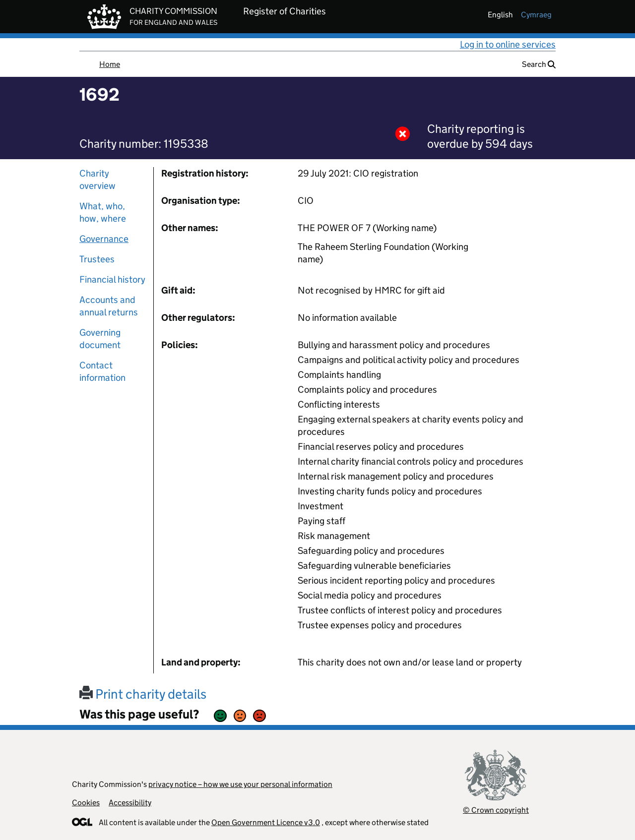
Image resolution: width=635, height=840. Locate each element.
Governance (104, 239)
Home (110, 64)
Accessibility (130, 803)
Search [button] (539, 64)
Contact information (102, 371)
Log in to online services (508, 44)
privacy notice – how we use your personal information (240, 784)
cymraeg (536, 15)
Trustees (97, 259)
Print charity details (143, 694)
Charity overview (97, 180)
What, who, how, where (103, 212)
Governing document (100, 339)
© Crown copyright (496, 810)
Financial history (112, 279)
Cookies (86, 803)
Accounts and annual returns (109, 306)
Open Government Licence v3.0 (266, 822)
